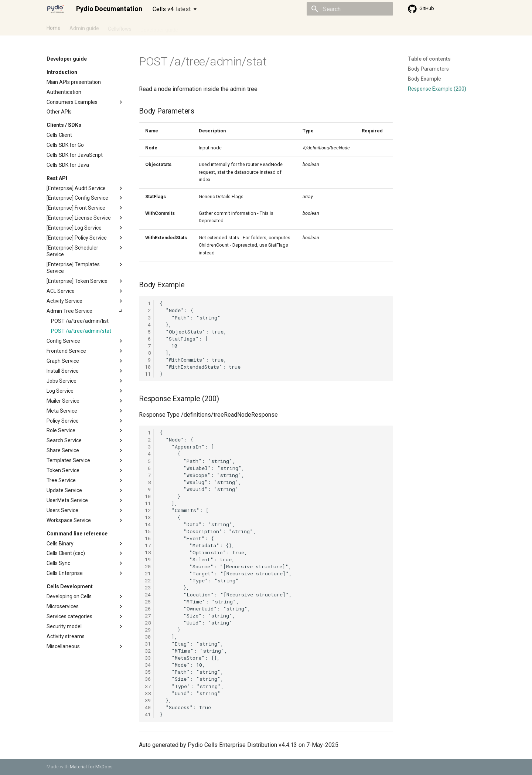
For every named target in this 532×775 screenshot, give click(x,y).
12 (148, 510)
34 (148, 665)
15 (148, 531)
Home (54, 27)
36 (148, 679)
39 (148, 700)
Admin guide (84, 27)
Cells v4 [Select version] (172, 9)
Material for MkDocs (91, 767)
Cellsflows (120, 27)
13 (148, 517)
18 (148, 552)
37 (148, 686)
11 (148, 374)
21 (148, 573)
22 (148, 581)
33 (148, 658)
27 (148, 616)
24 (148, 595)
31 (148, 644)
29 (148, 630)
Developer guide (159, 27)
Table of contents (429, 59)
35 (148, 672)
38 (148, 693)
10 (148, 367)
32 (148, 651)
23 (148, 588)
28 (148, 623)
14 (148, 524)
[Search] (350, 9)
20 (148, 566)
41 (148, 714)
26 (148, 609)
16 (148, 538)
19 (148, 559)
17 (148, 545)
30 (148, 637)
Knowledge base (206, 27)
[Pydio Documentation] (55, 9)
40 (148, 707)
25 (148, 602)
